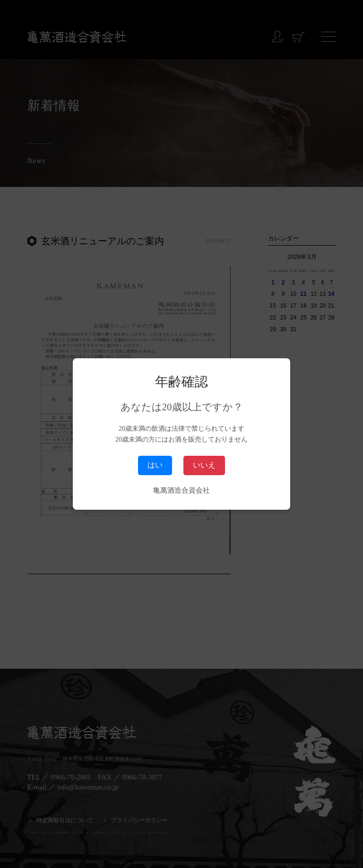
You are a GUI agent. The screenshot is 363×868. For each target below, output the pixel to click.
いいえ (204, 465)
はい (155, 465)
